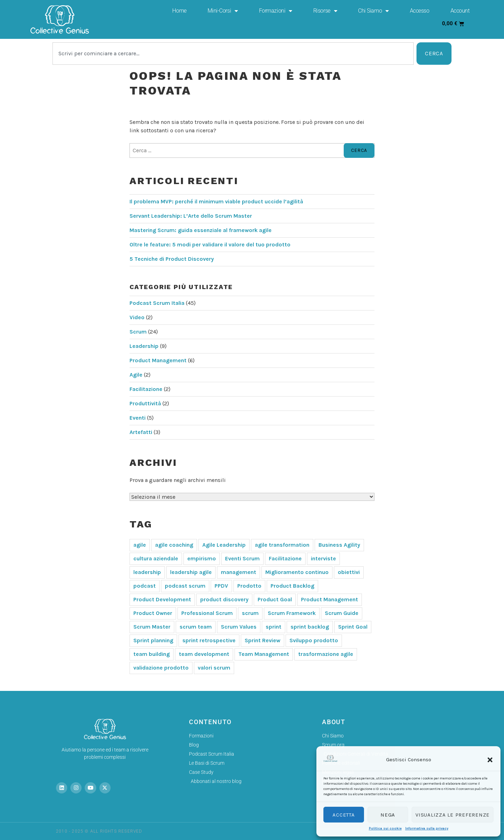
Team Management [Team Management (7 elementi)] (264, 654)
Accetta (344, 815)
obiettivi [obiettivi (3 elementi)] (349, 572)
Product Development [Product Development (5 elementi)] (162, 599)
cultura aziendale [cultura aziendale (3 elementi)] (156, 558)
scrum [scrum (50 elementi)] (250, 613)
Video (137, 317)
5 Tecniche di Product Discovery (172, 259)
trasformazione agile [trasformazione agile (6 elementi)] (326, 654)
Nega (388, 815)
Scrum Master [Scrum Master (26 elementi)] (152, 627)
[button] (490, 760)
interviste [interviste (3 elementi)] (323, 558)
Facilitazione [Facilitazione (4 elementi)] (285, 558)
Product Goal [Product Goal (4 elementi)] (275, 599)
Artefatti (141, 432)
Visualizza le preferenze (453, 815)
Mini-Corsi (223, 11)
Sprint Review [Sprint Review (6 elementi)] (262, 640)
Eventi (138, 418)
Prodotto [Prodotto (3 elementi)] (249, 586)
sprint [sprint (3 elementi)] (274, 627)
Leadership (144, 346)
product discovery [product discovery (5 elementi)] (224, 599)
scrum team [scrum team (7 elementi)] (196, 627)
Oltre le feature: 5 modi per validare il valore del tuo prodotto (210, 244)
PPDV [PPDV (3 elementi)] (221, 586)
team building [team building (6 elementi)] (152, 654)
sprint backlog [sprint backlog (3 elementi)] (310, 627)
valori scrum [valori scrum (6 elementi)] (214, 668)
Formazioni (276, 11)
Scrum (138, 332)
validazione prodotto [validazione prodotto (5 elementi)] (161, 668)
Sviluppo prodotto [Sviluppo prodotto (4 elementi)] (314, 640)
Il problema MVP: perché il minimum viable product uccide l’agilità (216, 201)
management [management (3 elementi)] (239, 572)
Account (460, 11)
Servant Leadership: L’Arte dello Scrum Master (191, 216)
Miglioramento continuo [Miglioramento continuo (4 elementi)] (297, 572)
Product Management (158, 360)
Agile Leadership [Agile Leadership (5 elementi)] (224, 545)
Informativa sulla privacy (427, 828)
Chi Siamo (373, 11)
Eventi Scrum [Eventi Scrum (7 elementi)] (242, 558)
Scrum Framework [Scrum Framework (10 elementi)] (292, 613)
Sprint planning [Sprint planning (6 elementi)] (153, 640)
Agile (136, 375)
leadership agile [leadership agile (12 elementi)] (191, 572)
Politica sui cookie (385, 828)
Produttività (145, 403)
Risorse (325, 11)
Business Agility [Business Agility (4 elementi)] (339, 545)
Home (179, 11)
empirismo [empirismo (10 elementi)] (202, 558)
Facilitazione (146, 389)
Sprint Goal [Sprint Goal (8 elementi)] (353, 627)
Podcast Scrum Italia (157, 303)
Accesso (420, 11)
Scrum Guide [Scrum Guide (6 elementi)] (342, 613)
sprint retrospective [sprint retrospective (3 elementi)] (209, 640)
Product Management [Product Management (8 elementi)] (330, 599)
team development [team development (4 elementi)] (204, 654)
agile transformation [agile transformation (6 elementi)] (282, 545)
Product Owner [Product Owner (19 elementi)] (153, 613)
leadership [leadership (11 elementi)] (147, 572)
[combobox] (233, 54)
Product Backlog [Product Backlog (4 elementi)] (292, 586)
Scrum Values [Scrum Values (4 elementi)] (239, 627)
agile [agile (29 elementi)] (140, 545)
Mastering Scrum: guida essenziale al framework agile (201, 230)
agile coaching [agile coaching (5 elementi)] (174, 545)
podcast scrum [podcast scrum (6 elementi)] (185, 586)
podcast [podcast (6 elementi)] (145, 586)
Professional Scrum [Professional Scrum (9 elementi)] (207, 613)
